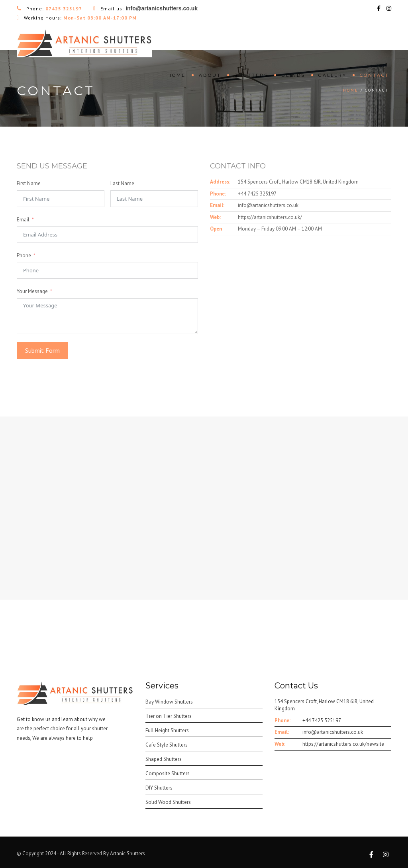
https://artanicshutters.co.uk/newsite (343, 744)
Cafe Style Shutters (167, 745)
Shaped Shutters (164, 759)
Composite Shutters (168, 773)
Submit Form (42, 350)
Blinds (293, 75)
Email (23, 220)
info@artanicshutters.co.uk (268, 205)
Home (177, 75)
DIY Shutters (159, 788)
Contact (375, 75)
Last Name (122, 183)
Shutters (251, 75)
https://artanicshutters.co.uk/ (270, 217)
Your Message (32, 291)
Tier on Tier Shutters (169, 716)
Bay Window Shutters (169, 702)
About (210, 75)
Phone (24, 255)
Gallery (332, 75)
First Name (29, 183)
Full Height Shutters (167, 730)
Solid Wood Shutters (168, 802)
